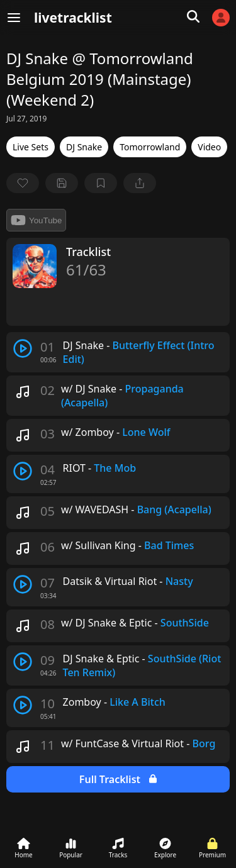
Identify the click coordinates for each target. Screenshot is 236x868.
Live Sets (31, 147)
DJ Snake (84, 147)
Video (209, 147)
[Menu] (14, 18)
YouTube (36, 220)
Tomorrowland (150, 147)
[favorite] (23, 183)
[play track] (23, 348)
